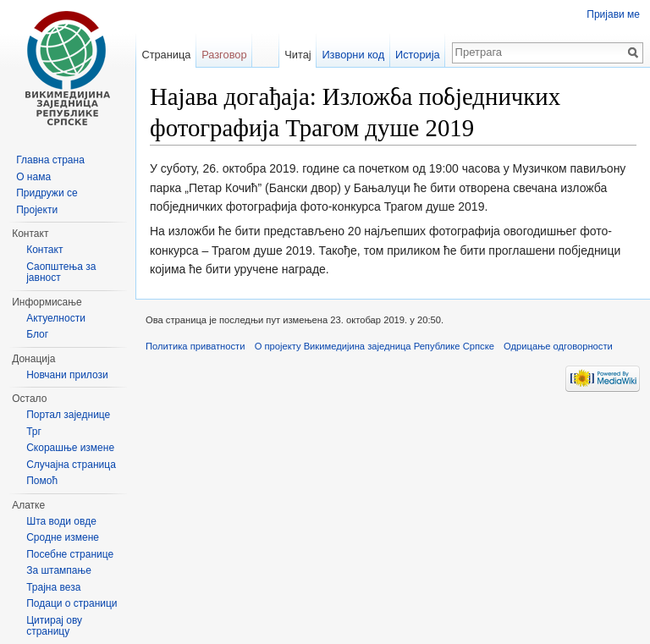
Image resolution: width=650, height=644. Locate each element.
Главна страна (50, 160)
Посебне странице (70, 554)
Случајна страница (71, 465)
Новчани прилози (67, 375)
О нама (33, 177)
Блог (37, 334)
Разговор (224, 55)
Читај (297, 55)
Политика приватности (195, 346)
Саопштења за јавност (61, 272)
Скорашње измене (70, 448)
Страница (166, 55)
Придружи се (47, 193)
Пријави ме (613, 14)
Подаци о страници (72, 603)
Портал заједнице (68, 415)
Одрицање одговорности (558, 346)
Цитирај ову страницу (54, 626)
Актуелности (56, 318)
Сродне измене (63, 537)
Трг (34, 432)
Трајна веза (53, 587)
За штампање (59, 570)
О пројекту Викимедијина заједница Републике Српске (375, 346)
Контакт (44, 250)
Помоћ (42, 481)
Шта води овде (61, 521)
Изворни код (353, 55)
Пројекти (37, 210)
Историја (418, 55)
